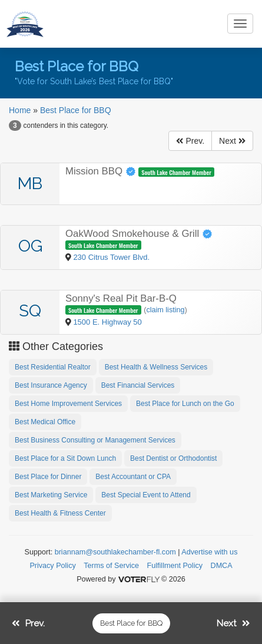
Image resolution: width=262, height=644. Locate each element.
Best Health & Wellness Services (156, 367)
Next (232, 141)
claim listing (165, 310)
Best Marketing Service (51, 495)
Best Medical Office (45, 422)
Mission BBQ (102, 171)
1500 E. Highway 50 (107, 322)
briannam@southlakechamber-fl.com (115, 552)
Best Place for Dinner (48, 477)
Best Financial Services (138, 385)
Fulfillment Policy (175, 566)
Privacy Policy (52, 566)
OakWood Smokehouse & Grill (139, 234)
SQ (30, 311)
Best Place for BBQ (76, 110)
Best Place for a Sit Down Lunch (65, 458)
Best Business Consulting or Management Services (95, 440)
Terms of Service (111, 566)
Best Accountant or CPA (133, 477)
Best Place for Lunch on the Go (185, 404)
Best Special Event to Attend (146, 495)
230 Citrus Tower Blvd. (111, 257)
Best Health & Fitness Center (60, 513)
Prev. (190, 141)
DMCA (222, 566)
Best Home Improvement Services (68, 404)
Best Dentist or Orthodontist (173, 458)
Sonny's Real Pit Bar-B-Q (121, 298)
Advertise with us (209, 552)
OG (30, 246)
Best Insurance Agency (51, 385)
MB (30, 184)
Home (20, 110)
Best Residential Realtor (53, 367)
